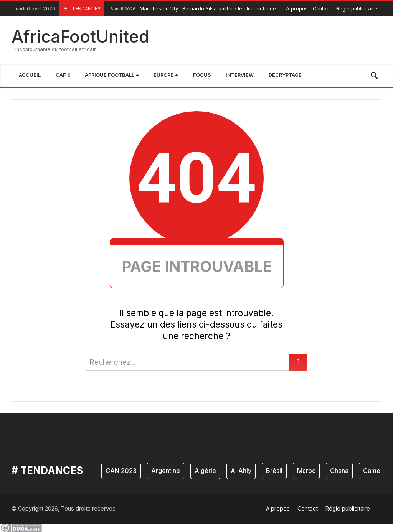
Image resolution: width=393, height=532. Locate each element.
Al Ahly (241, 471)
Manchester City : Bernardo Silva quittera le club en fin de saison (201, 9)
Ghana (339, 471)
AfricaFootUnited (80, 36)
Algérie (205, 471)
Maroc (306, 471)
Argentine (166, 471)
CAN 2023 (121, 471)
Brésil (274, 471)
